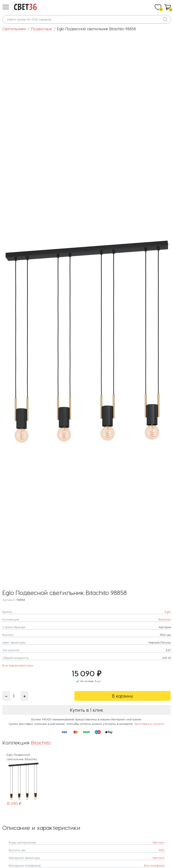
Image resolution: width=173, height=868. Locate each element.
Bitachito (41, 742)
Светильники (14, 29)
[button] (6, 7)
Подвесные (42, 29)
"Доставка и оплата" (149, 724)
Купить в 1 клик (86, 710)
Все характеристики (18, 665)
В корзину (123, 696)
